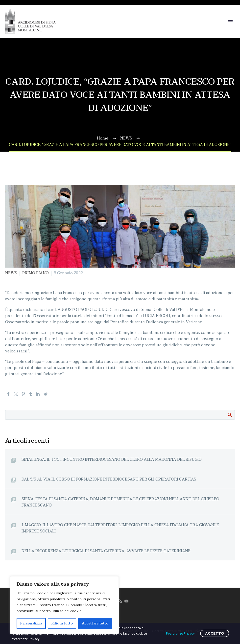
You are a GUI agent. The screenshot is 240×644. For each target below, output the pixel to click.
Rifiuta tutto (62, 623)
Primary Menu (230, 22)
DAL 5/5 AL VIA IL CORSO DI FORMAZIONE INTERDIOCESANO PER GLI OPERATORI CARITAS (109, 479)
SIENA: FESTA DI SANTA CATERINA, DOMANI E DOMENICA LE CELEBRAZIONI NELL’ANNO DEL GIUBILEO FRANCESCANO (120, 502)
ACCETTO (215, 633)
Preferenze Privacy (180, 633)
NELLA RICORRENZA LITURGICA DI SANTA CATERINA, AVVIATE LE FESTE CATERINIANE (106, 551)
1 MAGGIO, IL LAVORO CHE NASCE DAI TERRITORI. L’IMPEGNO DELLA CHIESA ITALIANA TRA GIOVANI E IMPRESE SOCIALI (120, 528)
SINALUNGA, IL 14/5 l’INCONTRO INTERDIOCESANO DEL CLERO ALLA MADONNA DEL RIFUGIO (112, 459)
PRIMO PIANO (36, 273)
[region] (64, 605)
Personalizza (31, 623)
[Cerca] (120, 415)
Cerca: (229, 415)
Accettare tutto (95, 623)
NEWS (11, 273)
